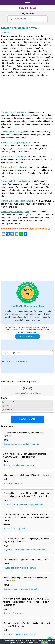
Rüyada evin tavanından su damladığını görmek (25, 550)
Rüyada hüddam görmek (14, 529)
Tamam (44, 642)
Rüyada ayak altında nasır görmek (19, 465)
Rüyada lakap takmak (13, 483)
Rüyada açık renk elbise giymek (15, 212)
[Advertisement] (27, 94)
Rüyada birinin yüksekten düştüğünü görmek (23, 504)
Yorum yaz (5, 32)
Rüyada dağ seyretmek (14, 613)
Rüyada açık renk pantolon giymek (16, 201)
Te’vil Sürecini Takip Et (27, 336)
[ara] (27, 19)
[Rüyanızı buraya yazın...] (27, 353)
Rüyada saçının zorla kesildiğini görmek (21, 444)
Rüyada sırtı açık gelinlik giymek (15, 112)
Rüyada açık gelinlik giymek (20, 28)
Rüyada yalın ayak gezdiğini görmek (19, 634)
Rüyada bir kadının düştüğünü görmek (20, 589)
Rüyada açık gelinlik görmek (14, 156)
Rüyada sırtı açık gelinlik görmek (16, 143)
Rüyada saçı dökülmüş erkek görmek (20, 568)
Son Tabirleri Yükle (27, 419)
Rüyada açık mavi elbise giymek (15, 167)
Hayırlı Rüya (27, 8)
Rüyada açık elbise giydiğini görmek (17, 181)
